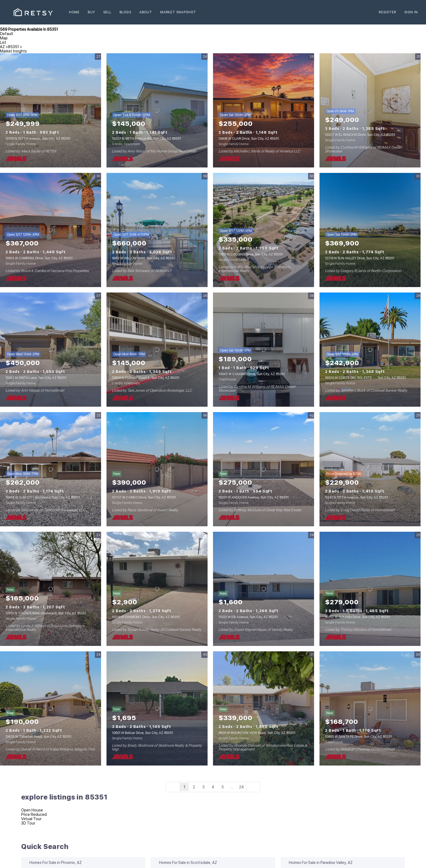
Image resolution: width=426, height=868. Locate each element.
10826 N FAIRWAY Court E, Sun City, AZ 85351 (146, 378)
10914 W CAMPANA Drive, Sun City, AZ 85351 (39, 258)
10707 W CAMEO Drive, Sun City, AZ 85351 (144, 497)
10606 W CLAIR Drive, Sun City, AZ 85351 (249, 139)
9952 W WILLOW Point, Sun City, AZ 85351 (143, 258)
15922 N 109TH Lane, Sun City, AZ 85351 (36, 378)
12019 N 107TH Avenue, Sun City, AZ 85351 (38, 139)
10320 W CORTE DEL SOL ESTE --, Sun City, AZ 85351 (365, 378)
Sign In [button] (411, 12)
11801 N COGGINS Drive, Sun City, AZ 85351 (251, 254)
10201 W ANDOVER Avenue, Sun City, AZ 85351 (253, 497)
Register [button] (387, 12)
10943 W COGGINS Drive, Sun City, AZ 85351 (252, 374)
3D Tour (28, 823)
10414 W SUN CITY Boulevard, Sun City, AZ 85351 (43, 497)
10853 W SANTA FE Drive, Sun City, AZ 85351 (358, 737)
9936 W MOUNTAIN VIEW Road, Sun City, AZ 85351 (257, 733)
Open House (32, 810)
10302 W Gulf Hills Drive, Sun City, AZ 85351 (357, 617)
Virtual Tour (31, 819)
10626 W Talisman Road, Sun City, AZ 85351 (38, 737)
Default (7, 34)
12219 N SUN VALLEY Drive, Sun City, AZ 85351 (360, 258)
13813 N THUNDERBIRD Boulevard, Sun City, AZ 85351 (46, 613)
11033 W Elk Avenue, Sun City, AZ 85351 (248, 617)
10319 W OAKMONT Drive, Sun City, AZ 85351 (146, 617)
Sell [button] (107, 12)
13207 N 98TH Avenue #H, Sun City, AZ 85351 (146, 139)
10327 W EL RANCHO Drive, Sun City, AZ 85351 (360, 135)
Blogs (125, 12)
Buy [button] (91, 12)
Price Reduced (34, 814)
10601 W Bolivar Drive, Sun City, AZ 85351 (142, 733)
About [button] (146, 12)
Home (74, 12)
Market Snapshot (178, 12)
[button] (33, 12)
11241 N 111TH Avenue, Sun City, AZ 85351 (356, 497)
